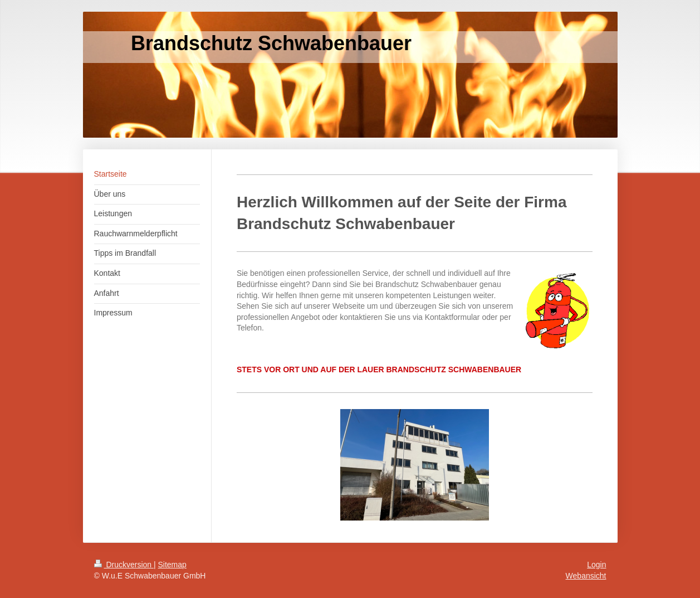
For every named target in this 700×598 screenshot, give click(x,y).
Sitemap (172, 565)
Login (596, 565)
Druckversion (124, 565)
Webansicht (586, 576)
